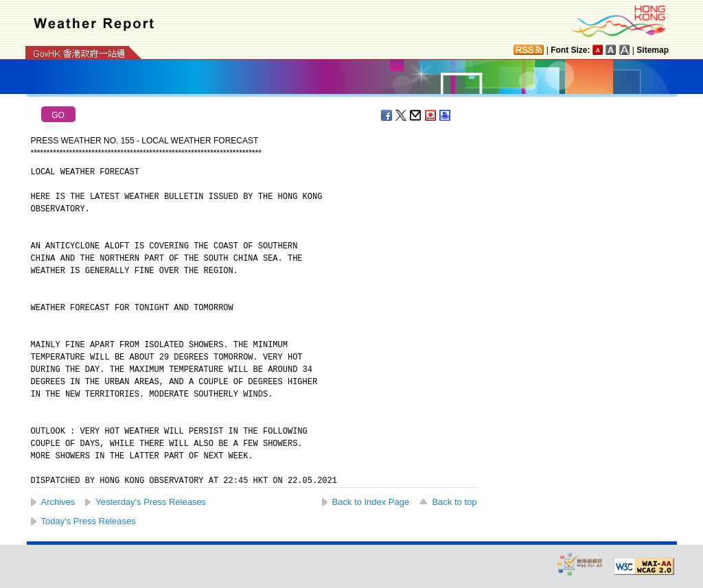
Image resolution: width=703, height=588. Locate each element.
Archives (58, 502)
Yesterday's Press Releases (151, 502)
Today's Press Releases (89, 521)
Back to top (454, 502)
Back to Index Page (371, 502)
